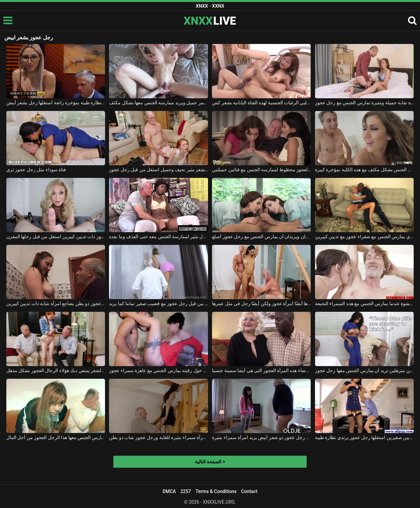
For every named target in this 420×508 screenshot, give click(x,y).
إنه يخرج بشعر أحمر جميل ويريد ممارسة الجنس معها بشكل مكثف (158, 103)
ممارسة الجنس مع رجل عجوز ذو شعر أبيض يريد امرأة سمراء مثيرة (261, 437)
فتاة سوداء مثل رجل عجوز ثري (36, 170)
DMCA (169, 491)
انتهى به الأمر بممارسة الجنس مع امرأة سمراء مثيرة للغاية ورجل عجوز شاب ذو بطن (158, 437)
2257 (186, 491)
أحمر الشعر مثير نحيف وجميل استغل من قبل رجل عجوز (158, 170)
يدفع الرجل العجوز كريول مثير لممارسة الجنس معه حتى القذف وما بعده (158, 237)
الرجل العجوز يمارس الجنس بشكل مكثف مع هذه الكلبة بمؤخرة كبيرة (364, 170)
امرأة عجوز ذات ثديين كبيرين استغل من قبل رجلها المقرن (56, 237)
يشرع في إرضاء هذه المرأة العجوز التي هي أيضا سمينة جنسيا (261, 370)
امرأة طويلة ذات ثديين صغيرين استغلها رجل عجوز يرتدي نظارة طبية (364, 437)
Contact (249, 491)
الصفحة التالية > (210, 462)
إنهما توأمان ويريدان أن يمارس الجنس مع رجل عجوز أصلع (261, 237)
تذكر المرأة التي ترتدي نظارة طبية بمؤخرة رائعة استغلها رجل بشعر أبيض (56, 103)
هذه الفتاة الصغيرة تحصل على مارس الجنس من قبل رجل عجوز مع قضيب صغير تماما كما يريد (158, 303)
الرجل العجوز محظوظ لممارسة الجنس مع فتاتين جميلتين (261, 170)
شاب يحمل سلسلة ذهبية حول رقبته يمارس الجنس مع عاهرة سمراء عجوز (158, 370)
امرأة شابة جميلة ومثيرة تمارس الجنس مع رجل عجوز (364, 103)
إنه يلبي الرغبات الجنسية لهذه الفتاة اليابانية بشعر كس (261, 103)
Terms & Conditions (216, 491)
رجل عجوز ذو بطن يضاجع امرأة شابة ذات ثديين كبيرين (56, 303)
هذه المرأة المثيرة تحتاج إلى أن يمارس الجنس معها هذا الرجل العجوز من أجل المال (56, 437)
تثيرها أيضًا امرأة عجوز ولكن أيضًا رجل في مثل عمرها (261, 303)
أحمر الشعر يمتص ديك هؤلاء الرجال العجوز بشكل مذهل (56, 370)
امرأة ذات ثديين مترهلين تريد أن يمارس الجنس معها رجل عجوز (364, 370)
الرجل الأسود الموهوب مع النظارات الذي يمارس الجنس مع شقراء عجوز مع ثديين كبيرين (364, 237)
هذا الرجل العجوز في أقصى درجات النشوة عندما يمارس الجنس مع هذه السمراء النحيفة (364, 303)
